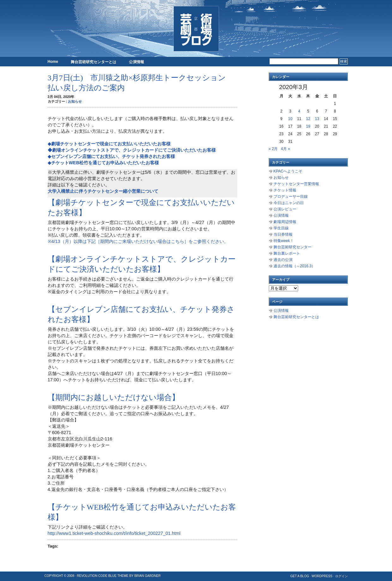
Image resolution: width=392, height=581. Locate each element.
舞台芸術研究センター (292, 247)
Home (53, 62)
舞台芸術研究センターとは (93, 62)
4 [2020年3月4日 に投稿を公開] (299, 111)
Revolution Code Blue (97, 576)
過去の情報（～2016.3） (295, 266)
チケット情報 (285, 190)
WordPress (322, 576)
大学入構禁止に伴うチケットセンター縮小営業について (103, 191)
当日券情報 (283, 234)
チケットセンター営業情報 (296, 184)
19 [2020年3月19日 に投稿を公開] (308, 126)
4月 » (285, 149)
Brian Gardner (147, 576)
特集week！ (284, 241)
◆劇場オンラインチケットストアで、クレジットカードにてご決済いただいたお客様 (132, 150)
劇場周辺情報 (285, 222)
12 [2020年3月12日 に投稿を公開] (308, 119)
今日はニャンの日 (289, 203)
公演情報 (136, 62)
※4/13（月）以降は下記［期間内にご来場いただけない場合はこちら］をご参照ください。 (138, 241)
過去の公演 (283, 260)
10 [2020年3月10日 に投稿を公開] (290, 119)
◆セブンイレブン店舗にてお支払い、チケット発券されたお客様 (111, 156)
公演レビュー (285, 209)
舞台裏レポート (287, 253)
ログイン (341, 576)
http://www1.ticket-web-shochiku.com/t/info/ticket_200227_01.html (114, 533)
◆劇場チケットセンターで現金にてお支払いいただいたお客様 (109, 144)
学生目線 (281, 228)
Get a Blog (300, 576)
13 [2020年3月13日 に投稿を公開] (317, 119)
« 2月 (273, 149)
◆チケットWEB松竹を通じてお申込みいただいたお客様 (103, 163)
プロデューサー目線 (291, 197)
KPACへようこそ (288, 171)
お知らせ (75, 101)
